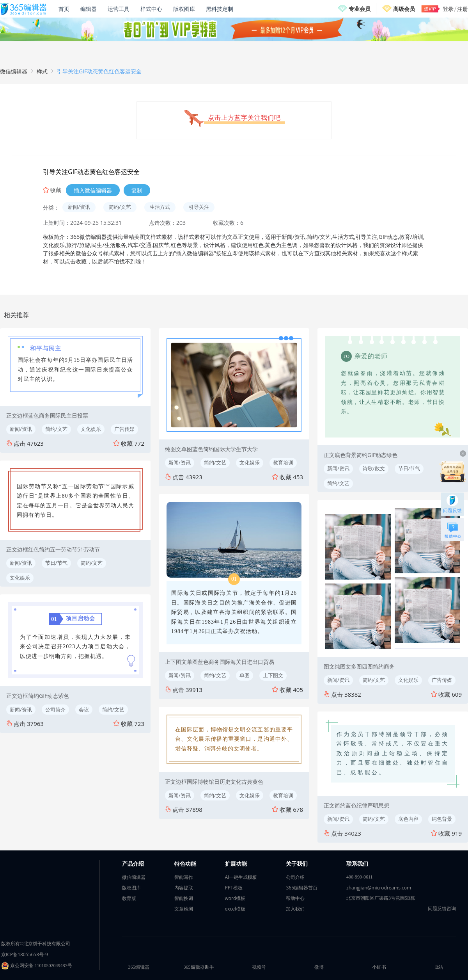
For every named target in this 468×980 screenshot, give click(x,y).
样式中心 (151, 9)
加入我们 (295, 909)
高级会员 (404, 9)
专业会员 (360, 9)
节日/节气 (56, 563)
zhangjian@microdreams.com (379, 888)
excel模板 (235, 909)
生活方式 (160, 207)
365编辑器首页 (302, 888)
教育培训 (283, 462)
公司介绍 (295, 877)
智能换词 (184, 898)
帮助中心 (295, 898)
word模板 (235, 898)
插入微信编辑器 (93, 190)
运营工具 (119, 9)
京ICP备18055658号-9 (25, 954)
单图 (245, 675)
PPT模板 (234, 888)
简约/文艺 (120, 207)
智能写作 (184, 877)
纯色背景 (442, 819)
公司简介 (55, 710)
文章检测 (184, 909)
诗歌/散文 (374, 468)
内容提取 (184, 888)
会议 (84, 710)
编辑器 (89, 9)
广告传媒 (124, 429)
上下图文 (273, 675)
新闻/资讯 (79, 207)
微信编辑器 (14, 71)
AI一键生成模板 (241, 877)
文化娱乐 (91, 429)
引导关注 (199, 207)
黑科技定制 (220, 9)
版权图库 (184, 9)
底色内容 (408, 819)
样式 (42, 71)
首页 (64, 9)
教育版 (129, 898)
